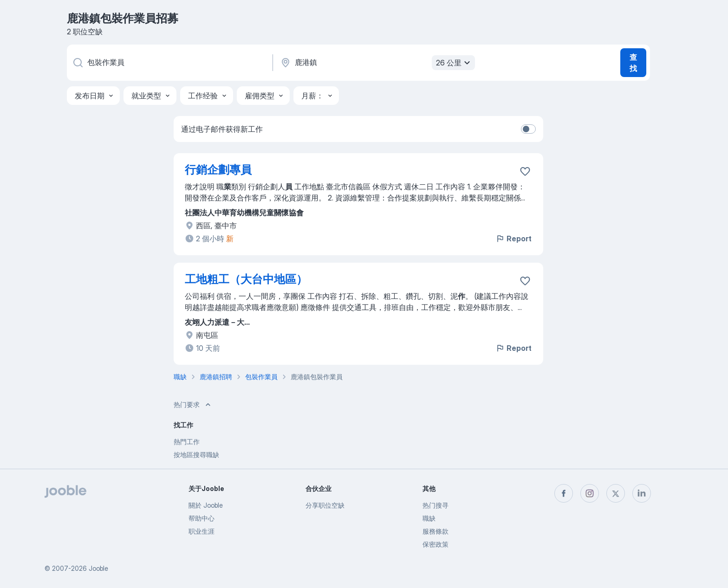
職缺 (429, 518)
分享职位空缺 (325, 505)
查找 (633, 63)
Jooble (98, 568)
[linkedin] (642, 493)
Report (513, 239)
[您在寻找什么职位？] (169, 63)
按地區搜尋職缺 (196, 455)
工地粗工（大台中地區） (246, 279)
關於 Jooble (206, 505)
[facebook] (564, 493)
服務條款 (435, 531)
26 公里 (454, 63)
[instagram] (590, 493)
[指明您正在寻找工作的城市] (377, 63)
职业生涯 (201, 531)
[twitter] (616, 493)
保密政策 (435, 544)
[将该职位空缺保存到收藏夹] (525, 171)
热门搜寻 (435, 505)
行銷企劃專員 (218, 170)
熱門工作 (187, 442)
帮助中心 (201, 518)
